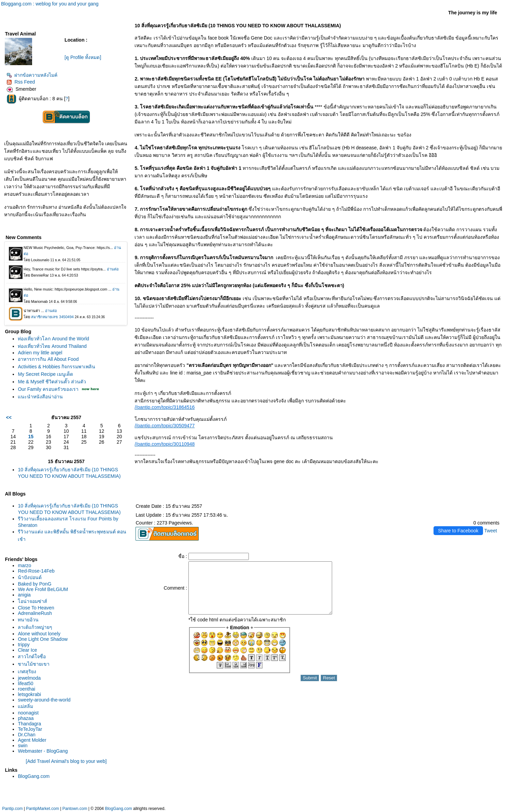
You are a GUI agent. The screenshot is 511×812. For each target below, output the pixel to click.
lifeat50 (25, 683)
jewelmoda (29, 678)
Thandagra (29, 724)
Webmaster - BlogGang (43, 751)
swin (23, 745)
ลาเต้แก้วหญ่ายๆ (35, 627)
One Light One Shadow (43, 639)
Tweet (491, 531)
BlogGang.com (34, 776)
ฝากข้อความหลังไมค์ (32, 75)
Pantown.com (75, 809)
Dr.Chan (26, 735)
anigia (24, 595)
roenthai (26, 689)
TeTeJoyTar (30, 729)
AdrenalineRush (35, 613)
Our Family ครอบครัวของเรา (48, 389)
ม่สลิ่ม (25, 706)
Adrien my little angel (40, 353)
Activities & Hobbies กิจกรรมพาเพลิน (56, 367)
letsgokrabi (29, 694)
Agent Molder (32, 740)
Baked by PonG (34, 584)
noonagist (28, 713)
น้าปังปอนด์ (30, 577)
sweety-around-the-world (44, 700)
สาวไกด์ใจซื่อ (32, 656)
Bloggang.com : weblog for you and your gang (50, 4)
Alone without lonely (39, 634)
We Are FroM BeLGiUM (43, 589)
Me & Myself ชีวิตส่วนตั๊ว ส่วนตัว (52, 382)
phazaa (26, 718)
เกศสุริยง (27, 671)
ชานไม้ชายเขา (34, 664)
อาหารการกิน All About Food (48, 359)
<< (9, 417)
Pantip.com (12, 809)
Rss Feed (21, 82)
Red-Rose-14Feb (36, 571)
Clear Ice (27, 650)
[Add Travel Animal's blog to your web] (66, 761)
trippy (24, 645)
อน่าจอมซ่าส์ (32, 601)
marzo (24, 565)
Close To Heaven (36, 608)
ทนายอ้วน (28, 620)
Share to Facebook (458, 531)
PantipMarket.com (42, 809)
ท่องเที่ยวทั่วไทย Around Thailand (52, 346)
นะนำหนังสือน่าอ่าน (40, 397)
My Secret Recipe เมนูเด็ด (45, 374)
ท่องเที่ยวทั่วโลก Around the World (53, 339)
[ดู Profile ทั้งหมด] (83, 57)
